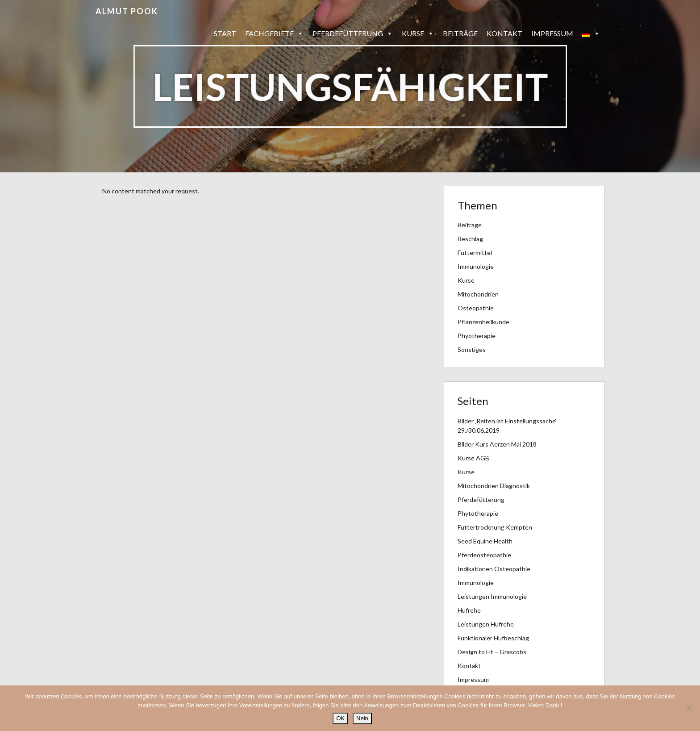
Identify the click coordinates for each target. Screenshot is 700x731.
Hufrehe (469, 610)
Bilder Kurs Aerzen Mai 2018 (497, 444)
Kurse (418, 33)
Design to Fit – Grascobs (492, 652)
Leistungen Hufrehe (486, 624)
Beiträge (460, 33)
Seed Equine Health (485, 541)
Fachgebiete (274, 33)
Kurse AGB (473, 458)
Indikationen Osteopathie (494, 569)
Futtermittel (475, 253)
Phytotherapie (478, 513)
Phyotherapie (477, 336)
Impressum (552, 33)
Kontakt (504, 33)
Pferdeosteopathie (484, 555)
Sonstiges (472, 349)
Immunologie (476, 266)
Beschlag (470, 239)
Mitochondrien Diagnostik (494, 486)
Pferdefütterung (353, 33)
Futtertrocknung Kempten (495, 527)
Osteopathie (476, 308)
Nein (362, 718)
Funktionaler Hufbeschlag (493, 638)
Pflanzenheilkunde (483, 322)
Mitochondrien (478, 294)
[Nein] (689, 708)
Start (225, 33)
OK (340, 718)
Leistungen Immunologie (492, 596)
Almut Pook (127, 11)
